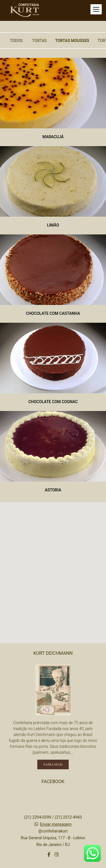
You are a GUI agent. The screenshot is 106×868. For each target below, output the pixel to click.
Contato (53, 845)
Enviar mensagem (56, 796)
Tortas (39, 41)
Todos (16, 41)
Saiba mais (53, 737)
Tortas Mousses (72, 41)
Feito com (53, 863)
